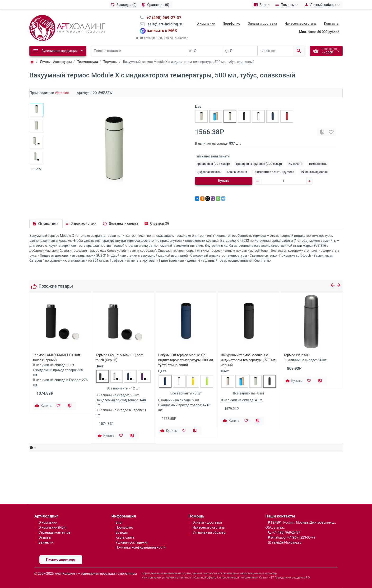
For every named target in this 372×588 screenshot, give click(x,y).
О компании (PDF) (52, 527)
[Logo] (67, 28)
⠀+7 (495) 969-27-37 (162, 18)
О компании (206, 24)
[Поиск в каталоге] (139, 51)
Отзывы (45, 537)
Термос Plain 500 (297, 355)
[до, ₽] (240, 51)
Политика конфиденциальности (141, 547)
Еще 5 (36, 169)
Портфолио (124, 527)
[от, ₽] (205, 51)
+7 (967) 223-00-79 (301, 537)
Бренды (122, 532)
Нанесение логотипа (300, 24)
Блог (119, 522)
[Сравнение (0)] (156, 5)
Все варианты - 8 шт (186, 393)
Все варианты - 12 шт (123, 388)
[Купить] (44, 406)
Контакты (332, 24)
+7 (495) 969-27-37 (286, 532)
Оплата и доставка (262, 24)
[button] (31, 448)
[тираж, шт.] (275, 51)
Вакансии (46, 542)
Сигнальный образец (209, 532)
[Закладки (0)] (124, 5)
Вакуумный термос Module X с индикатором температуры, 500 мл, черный (249, 360)
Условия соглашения (132, 542)
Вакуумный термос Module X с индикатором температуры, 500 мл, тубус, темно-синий (186, 360)
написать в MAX (162, 31)
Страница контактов (54, 532)
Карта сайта (125, 537)
